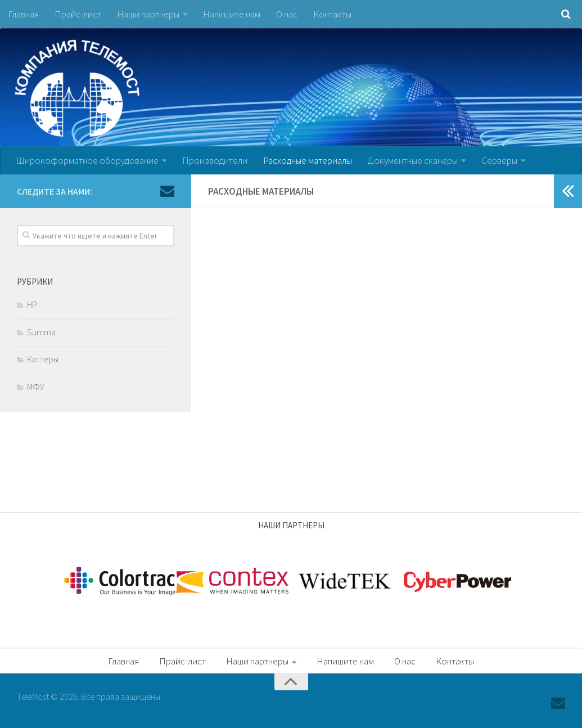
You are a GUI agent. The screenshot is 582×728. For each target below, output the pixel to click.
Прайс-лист (78, 14)
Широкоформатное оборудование (87, 160)
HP (32, 304)
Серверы (499, 160)
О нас (287, 14)
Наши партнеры (148, 14)
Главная (23, 14)
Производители (215, 160)
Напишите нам (232, 14)
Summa (41, 332)
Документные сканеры (413, 160)
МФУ (36, 387)
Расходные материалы (308, 160)
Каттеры (43, 359)
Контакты (332, 14)
